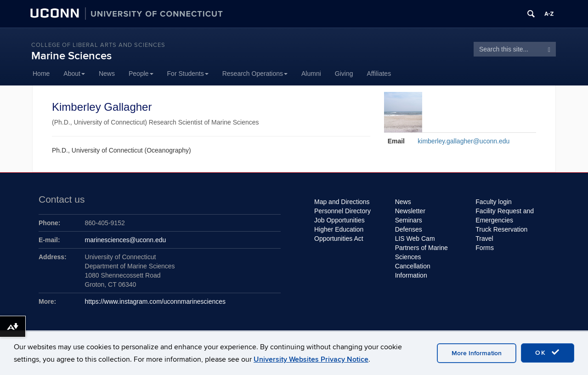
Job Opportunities (339, 220)
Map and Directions (342, 202)
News (107, 74)
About (74, 74)
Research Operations (255, 74)
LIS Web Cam (415, 239)
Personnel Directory (342, 211)
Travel (484, 239)
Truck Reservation (501, 229)
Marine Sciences (71, 56)
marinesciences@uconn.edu (126, 240)
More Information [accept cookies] (477, 353)
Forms (485, 248)
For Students (188, 74)
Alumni (311, 74)
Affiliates (379, 74)
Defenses (409, 229)
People (141, 74)
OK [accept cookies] (548, 352)
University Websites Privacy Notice (311, 359)
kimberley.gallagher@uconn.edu (464, 141)
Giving (344, 74)
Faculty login (494, 202)
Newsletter (410, 211)
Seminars (409, 220)
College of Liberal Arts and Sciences (98, 45)
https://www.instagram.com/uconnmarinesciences (155, 301)
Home (41, 74)
